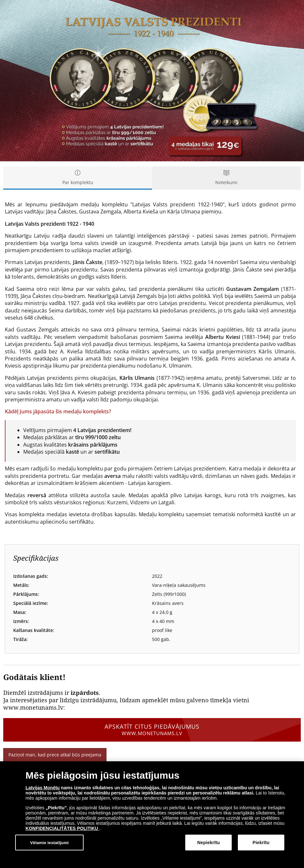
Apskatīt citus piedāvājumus (152, 730)
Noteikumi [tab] (226, 178)
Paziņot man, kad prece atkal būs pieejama (55, 755)
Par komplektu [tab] (78, 178)
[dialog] (152, 815)
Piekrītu (261, 843)
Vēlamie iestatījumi (49, 842)
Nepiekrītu (208, 843)
